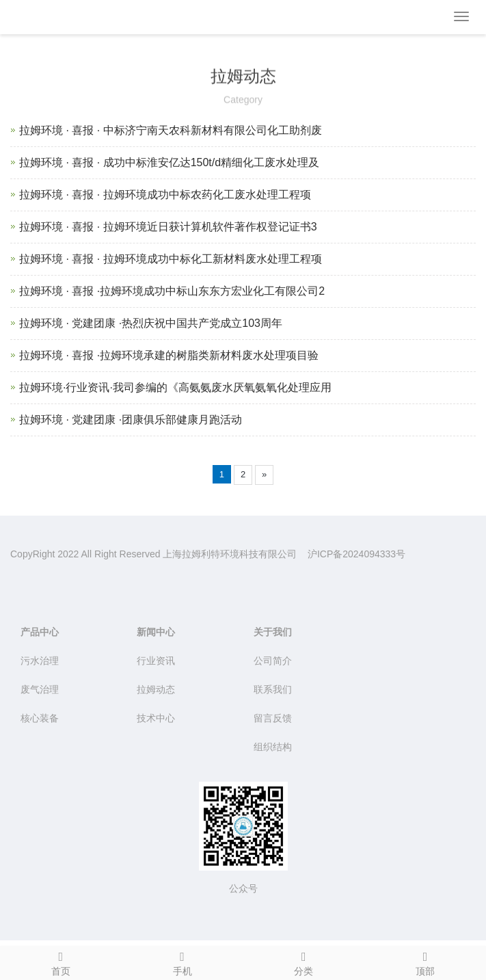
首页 (61, 962)
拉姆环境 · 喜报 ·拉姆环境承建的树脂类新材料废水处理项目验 (169, 355)
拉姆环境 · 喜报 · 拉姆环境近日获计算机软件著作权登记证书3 (168, 227)
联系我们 (273, 689)
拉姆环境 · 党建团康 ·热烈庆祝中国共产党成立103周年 (151, 323)
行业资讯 (156, 661)
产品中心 (40, 632)
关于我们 (273, 632)
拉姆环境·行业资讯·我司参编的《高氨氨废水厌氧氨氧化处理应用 (175, 387)
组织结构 (273, 747)
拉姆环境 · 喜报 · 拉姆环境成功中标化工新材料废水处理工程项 (171, 259)
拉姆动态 (156, 689)
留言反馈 (273, 718)
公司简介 (273, 661)
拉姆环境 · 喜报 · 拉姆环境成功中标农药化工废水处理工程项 (165, 195)
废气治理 (40, 689)
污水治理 (40, 661)
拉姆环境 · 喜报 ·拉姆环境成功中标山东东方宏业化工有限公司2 (172, 291)
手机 (183, 962)
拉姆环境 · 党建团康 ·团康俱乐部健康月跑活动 (131, 420)
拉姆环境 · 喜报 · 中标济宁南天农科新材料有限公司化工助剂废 (171, 130)
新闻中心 (156, 632)
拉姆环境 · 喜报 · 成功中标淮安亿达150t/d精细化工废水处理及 (169, 162)
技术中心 (156, 718)
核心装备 (40, 718)
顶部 (425, 962)
